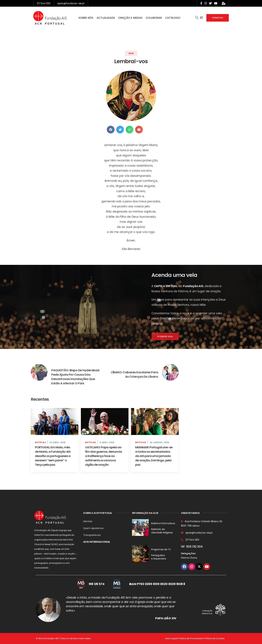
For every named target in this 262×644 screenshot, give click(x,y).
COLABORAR (154, 18)
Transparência (92, 535)
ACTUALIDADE (106, 18)
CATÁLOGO (173, 18)
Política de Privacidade (190, 638)
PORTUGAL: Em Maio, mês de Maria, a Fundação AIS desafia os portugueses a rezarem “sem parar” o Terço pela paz (53, 456)
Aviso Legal (171, 638)
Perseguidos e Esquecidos (159, 557)
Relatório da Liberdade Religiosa (162, 531)
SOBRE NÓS (86, 18)
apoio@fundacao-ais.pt (71, 3)
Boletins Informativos (163, 523)
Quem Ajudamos (93, 528)
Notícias (40, 442)
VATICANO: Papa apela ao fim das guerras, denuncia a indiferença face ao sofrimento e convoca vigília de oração (104, 456)
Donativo (218, 18)
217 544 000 (44, 3)
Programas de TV (161, 549)
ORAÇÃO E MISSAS (130, 18)
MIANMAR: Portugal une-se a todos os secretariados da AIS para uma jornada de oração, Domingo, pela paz (154, 456)
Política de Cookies (214, 638)
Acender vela (227, 336)
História (88, 521)
